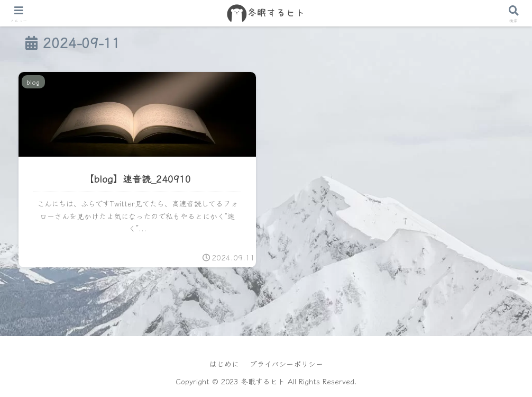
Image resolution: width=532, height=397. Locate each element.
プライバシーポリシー (286, 364)
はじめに (224, 364)
